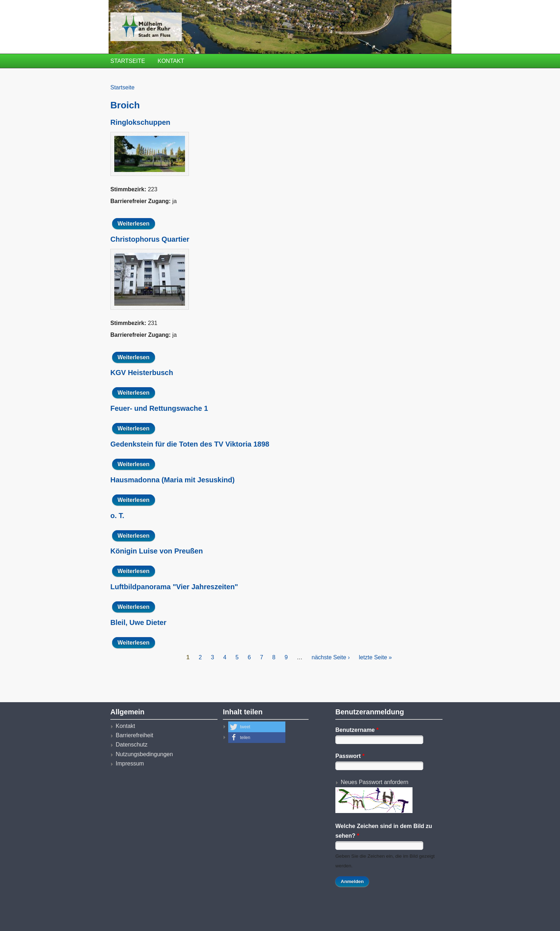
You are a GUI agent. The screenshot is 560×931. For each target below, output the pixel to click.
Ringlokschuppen (140, 122)
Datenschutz (132, 745)
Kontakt (171, 61)
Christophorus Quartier (150, 239)
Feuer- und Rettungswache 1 (159, 408)
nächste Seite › (331, 657)
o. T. (117, 516)
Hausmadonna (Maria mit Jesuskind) (172, 480)
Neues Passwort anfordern (374, 782)
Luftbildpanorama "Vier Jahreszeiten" (174, 587)
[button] (257, 727)
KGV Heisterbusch (142, 373)
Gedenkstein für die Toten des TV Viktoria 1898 (190, 444)
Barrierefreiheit (134, 735)
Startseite (128, 61)
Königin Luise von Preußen (157, 551)
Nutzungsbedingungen (144, 754)
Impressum (130, 763)
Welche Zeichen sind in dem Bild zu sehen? (384, 831)
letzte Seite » (376, 657)
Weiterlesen (136, 223)
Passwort (350, 756)
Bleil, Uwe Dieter (138, 622)
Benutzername (357, 730)
